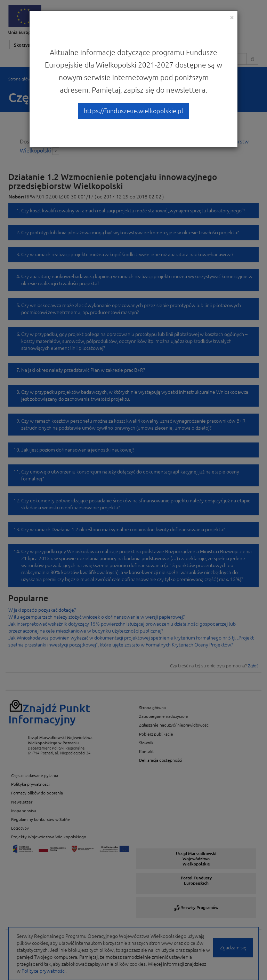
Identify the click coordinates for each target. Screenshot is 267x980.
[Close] (232, 17)
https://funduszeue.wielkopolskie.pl (133, 111)
